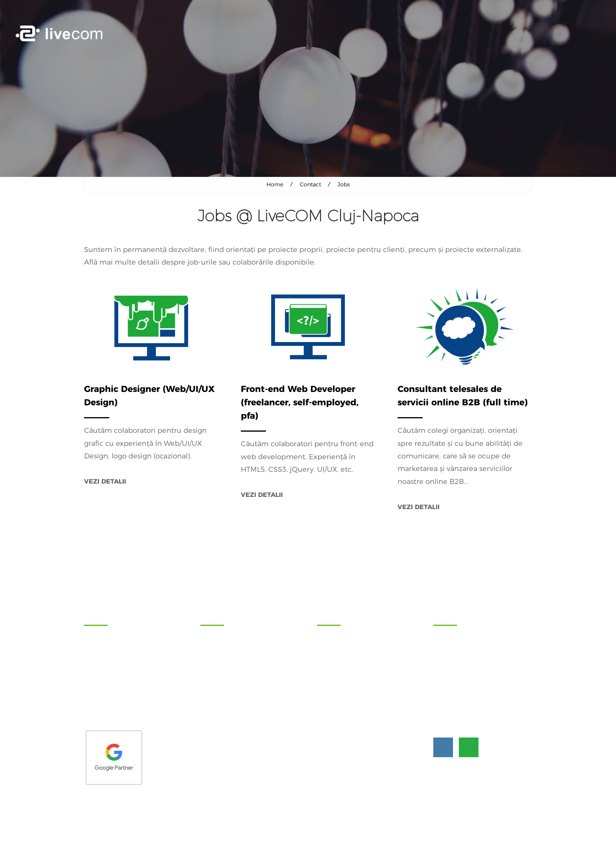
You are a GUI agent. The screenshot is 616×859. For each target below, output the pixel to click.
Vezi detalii (105, 481)
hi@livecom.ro (479, 705)
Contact (310, 184)
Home (275, 184)
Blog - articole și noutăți (349, 678)
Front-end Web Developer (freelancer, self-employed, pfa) (300, 402)
